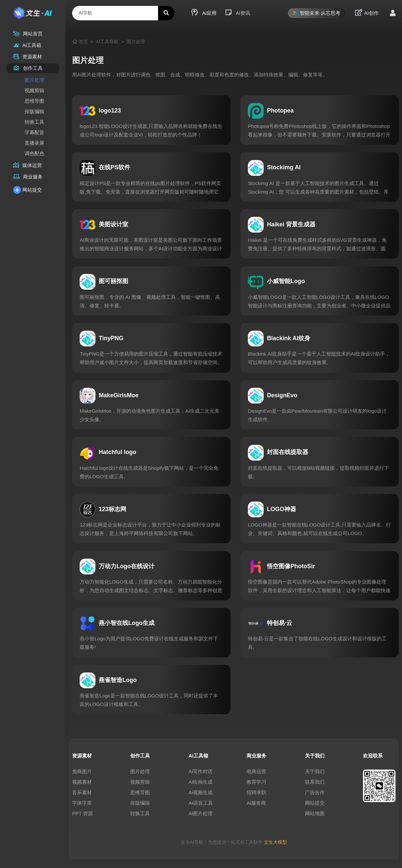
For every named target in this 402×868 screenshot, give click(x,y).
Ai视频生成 (201, 801)
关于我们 (315, 780)
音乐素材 (82, 801)
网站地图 (315, 822)
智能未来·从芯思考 (317, 13)
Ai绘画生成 (201, 790)
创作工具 (28, 68)
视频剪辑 (34, 90)
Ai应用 (204, 12)
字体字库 (82, 811)
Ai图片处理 (201, 822)
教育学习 (256, 790)
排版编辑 (34, 111)
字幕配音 (34, 132)
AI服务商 (256, 811)
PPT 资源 (82, 822)
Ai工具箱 (27, 45)
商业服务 (28, 177)
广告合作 (315, 801)
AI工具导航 (107, 42)
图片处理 (34, 80)
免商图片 (82, 780)
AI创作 (367, 12)
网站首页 (28, 34)
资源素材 (28, 57)
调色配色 (34, 153)
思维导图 (34, 101)
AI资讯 (237, 12)
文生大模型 (275, 851)
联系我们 (315, 790)
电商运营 (256, 780)
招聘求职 (256, 801)
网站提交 (28, 190)
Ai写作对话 (201, 780)
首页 (83, 42)
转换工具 (34, 122)
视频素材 (82, 790)
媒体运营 (28, 165)
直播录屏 (34, 143)
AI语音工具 (201, 811)
